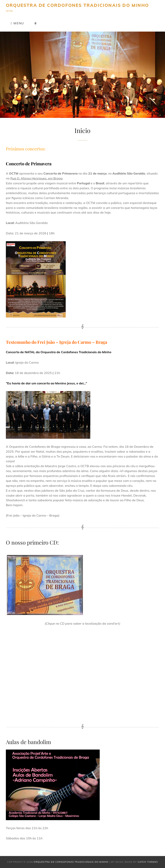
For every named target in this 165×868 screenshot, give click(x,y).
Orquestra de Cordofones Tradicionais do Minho (77, 5)
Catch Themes (148, 862)
